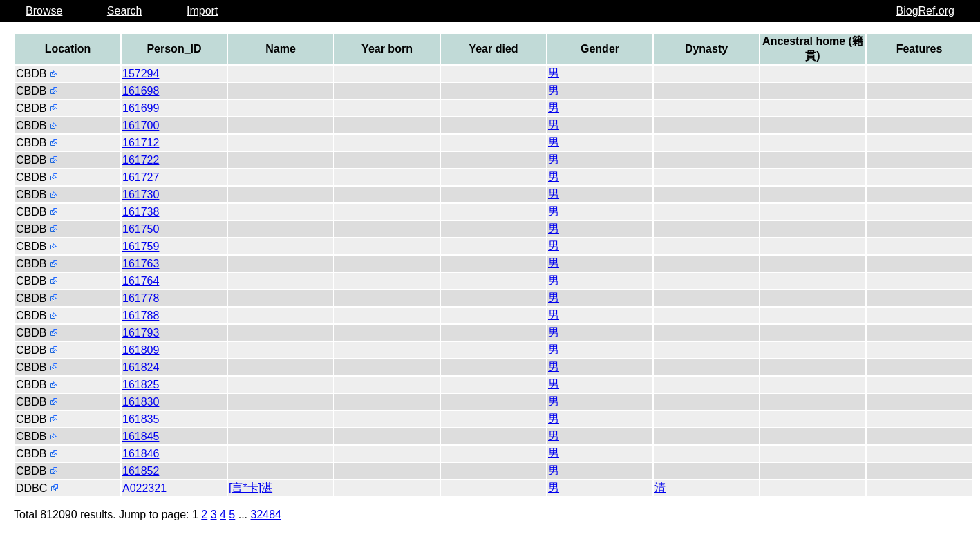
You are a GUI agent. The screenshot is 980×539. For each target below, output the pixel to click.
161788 (141, 315)
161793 (141, 333)
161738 (141, 212)
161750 (141, 229)
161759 (141, 246)
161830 (141, 402)
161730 (141, 195)
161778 (141, 298)
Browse (44, 11)
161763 (141, 264)
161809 (141, 350)
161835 (141, 419)
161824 (141, 367)
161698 (141, 91)
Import (202, 11)
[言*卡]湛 (251, 488)
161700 (141, 125)
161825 (141, 385)
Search (125, 11)
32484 (266, 514)
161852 (141, 471)
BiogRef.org (926, 11)
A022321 (144, 488)
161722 (141, 160)
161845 (141, 436)
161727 (141, 177)
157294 (141, 74)
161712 (141, 143)
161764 (141, 281)
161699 (141, 108)
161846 (141, 454)
